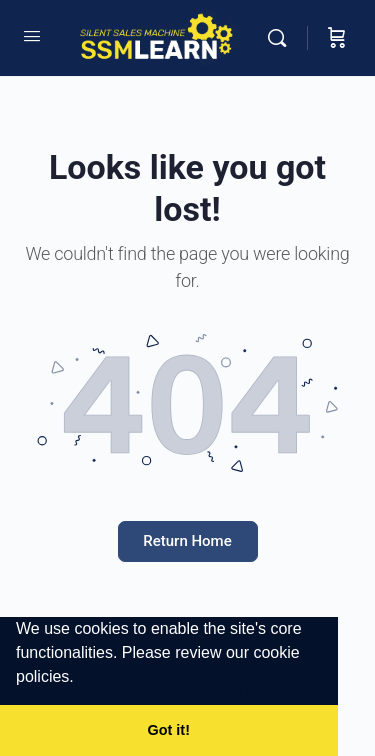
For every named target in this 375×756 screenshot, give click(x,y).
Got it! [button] (169, 730)
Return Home (187, 541)
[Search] (282, 38)
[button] (81, 679)
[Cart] (337, 38)
